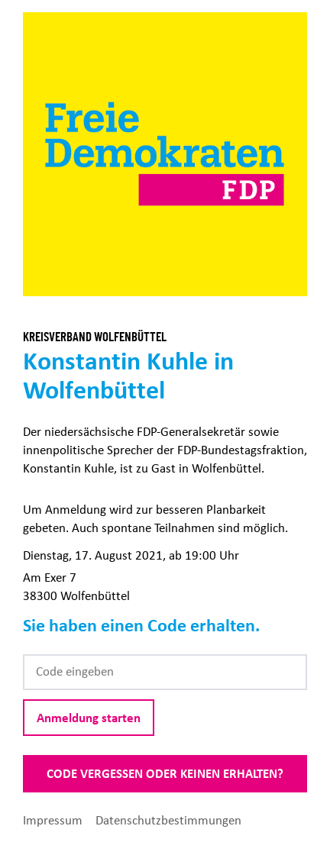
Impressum (54, 820)
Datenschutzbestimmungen (168, 820)
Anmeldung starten (89, 718)
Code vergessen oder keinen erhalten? (165, 773)
